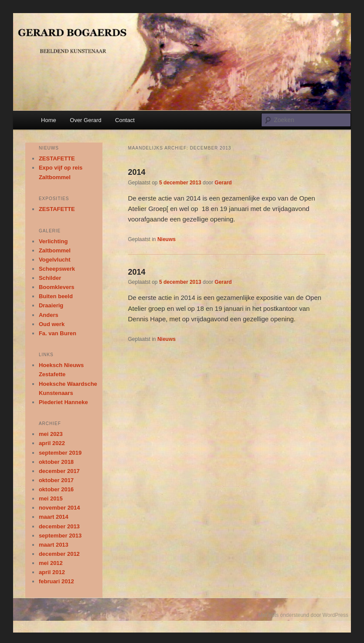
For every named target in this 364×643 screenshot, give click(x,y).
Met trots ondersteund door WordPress (303, 615)
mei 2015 (51, 498)
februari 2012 (56, 581)
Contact (125, 120)
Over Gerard (85, 120)
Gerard (223, 183)
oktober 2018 (56, 462)
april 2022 (52, 443)
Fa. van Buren (58, 333)
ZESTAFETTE (57, 158)
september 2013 (60, 536)
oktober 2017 (56, 480)
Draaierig (51, 305)
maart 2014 (54, 517)
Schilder (50, 278)
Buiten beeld (56, 296)
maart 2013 (54, 545)
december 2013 (59, 526)
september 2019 (60, 453)
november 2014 (60, 508)
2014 (137, 172)
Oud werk (52, 324)
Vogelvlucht (55, 260)
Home (49, 120)
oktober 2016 (56, 489)
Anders (49, 315)
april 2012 (52, 572)
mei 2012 (51, 563)
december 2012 (59, 554)
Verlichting (53, 241)
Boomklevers (57, 287)
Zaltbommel (55, 250)
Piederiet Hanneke (63, 402)
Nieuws (167, 239)
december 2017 (59, 471)
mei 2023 (51, 434)
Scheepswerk (57, 269)
